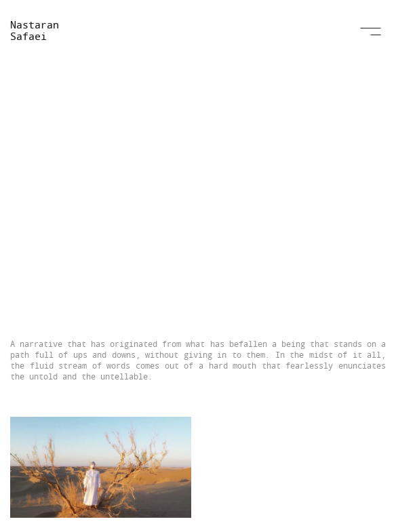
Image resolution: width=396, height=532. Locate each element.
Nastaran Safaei (35, 30)
